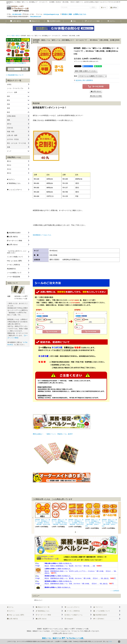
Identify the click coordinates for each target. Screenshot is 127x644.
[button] (96, 96)
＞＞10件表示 (115, 591)
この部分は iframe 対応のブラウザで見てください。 (76, 572)
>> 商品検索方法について (15, 75)
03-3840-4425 (17, 14)
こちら (110, 641)
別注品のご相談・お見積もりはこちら (74, 14)
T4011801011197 (36, 17)
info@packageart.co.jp (51, 14)
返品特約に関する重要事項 (83, 80)
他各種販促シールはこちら (42, 235)
